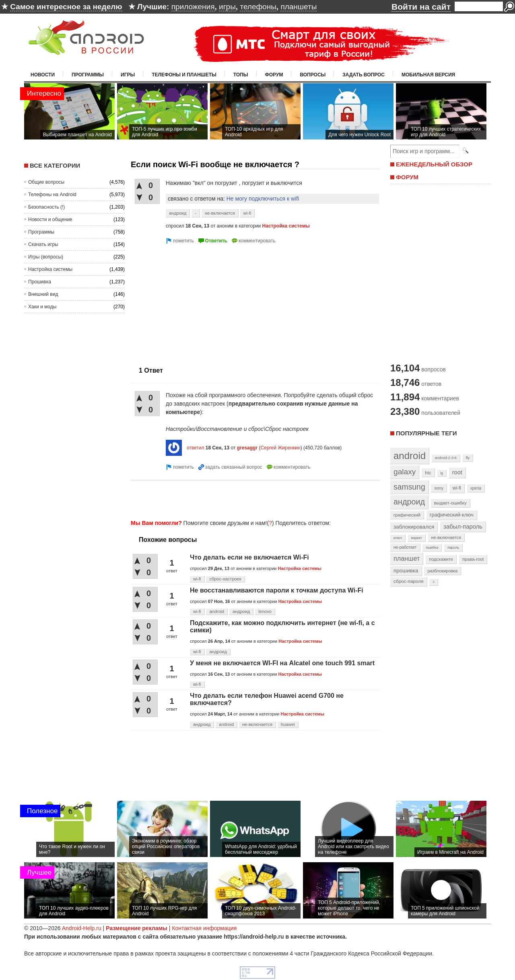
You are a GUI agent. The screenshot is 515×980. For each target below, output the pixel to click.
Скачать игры (43, 244)
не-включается (220, 213)
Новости (43, 75)
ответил (196, 448)
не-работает (405, 547)
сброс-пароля (409, 581)
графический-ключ (452, 515)
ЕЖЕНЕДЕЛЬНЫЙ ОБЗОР (434, 164)
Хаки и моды (42, 307)
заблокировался (414, 527)
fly (468, 458)
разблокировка (442, 571)
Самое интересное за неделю (66, 7)
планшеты (299, 7)
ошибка (432, 547)
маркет (417, 538)
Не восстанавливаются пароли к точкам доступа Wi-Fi (277, 590)
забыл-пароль (463, 527)
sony (439, 488)
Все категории (55, 165)
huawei (288, 724)
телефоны (258, 7)
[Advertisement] (198, 302)
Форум (274, 75)
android (217, 611)
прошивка (406, 571)
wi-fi (247, 213)
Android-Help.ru (82, 928)
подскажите (441, 559)
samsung (409, 487)
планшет (407, 558)
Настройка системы (50, 269)
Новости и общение (50, 219)
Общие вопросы (46, 182)
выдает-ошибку (450, 503)
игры (227, 7)
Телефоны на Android (52, 195)
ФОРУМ (407, 177)
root (457, 472)
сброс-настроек (225, 579)
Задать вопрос (364, 75)
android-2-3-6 (446, 458)
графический (407, 515)
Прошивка (40, 282)
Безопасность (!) (46, 207)
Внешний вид (43, 294)
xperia (476, 488)
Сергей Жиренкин (280, 448)
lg (442, 473)
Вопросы (313, 75)
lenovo (265, 611)
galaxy (405, 472)
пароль (453, 547)
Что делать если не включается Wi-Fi (249, 557)
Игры (128, 75)
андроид (178, 213)
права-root (473, 559)
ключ (398, 538)
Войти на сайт (421, 7)
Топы (241, 75)
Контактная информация (204, 928)
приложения (193, 7)
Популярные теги (426, 433)
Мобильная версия (428, 75)
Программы (88, 75)
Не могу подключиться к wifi (263, 199)
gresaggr (247, 448)
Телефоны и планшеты (184, 75)
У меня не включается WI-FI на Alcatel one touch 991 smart (282, 663)
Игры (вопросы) (46, 257)
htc (428, 473)
